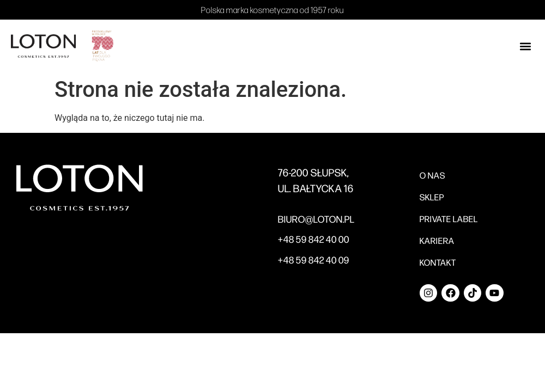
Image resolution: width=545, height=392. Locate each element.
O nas (432, 175)
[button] (525, 46)
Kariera (437, 240)
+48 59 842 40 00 (314, 239)
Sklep (432, 197)
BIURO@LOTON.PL (316, 219)
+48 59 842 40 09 (314, 260)
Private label (449, 219)
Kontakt (438, 262)
